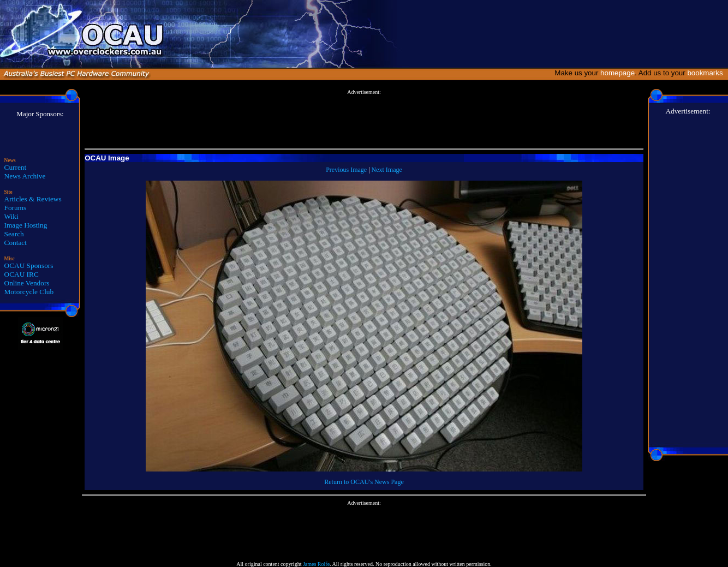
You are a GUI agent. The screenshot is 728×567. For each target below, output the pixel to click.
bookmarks (707, 73)
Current (16, 167)
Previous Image (346, 170)
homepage (617, 73)
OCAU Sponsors (29, 265)
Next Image (387, 170)
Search (14, 234)
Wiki (11, 216)
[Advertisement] (364, 120)
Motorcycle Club (29, 292)
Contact (16, 243)
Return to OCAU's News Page (364, 482)
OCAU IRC (22, 274)
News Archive (25, 176)
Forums (16, 208)
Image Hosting (26, 225)
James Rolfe (316, 564)
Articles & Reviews (33, 199)
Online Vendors (27, 283)
